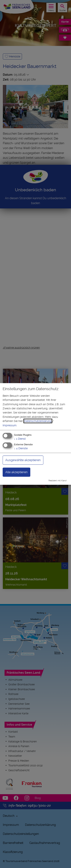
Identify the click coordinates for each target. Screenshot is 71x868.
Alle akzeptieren (16, 472)
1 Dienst (20, 439)
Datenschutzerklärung (38, 421)
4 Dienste (21, 448)
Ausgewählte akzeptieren (23, 460)
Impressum (10, 425)
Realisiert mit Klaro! (58, 480)
